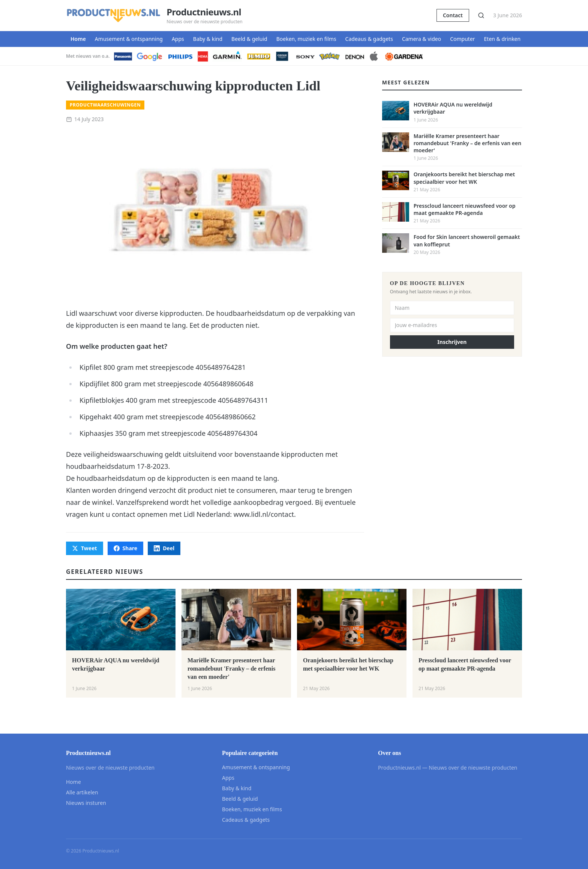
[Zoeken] (481, 15)
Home (78, 39)
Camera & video (421, 39)
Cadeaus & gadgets (369, 39)
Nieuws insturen (86, 803)
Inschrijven (452, 342)
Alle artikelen (82, 792)
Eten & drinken (502, 39)
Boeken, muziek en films (306, 39)
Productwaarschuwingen (105, 105)
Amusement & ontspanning (129, 39)
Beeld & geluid (249, 39)
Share (126, 548)
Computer (462, 39)
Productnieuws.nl (204, 12)
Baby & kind (208, 39)
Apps (178, 39)
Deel (164, 548)
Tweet (85, 548)
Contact (453, 15)
